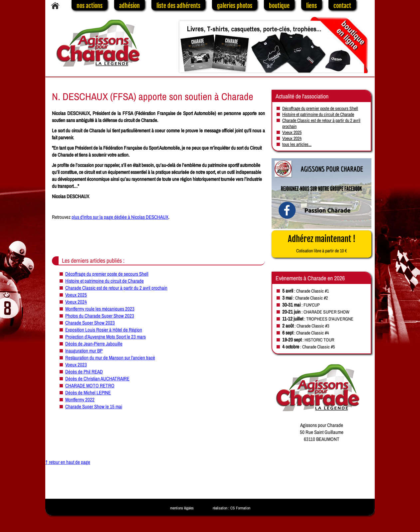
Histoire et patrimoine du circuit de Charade (105, 281)
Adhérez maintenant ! (322, 244)
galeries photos (235, 6)
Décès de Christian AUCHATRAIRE (97, 379)
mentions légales (182, 508)
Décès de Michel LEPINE (88, 393)
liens (312, 6)
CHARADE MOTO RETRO (90, 386)
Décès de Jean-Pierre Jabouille (94, 344)
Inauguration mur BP (84, 351)
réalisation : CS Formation (231, 508)
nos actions (90, 6)
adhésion (129, 6)
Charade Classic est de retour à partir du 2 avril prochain (116, 288)
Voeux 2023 (76, 365)
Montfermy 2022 (80, 399)
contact (342, 6)
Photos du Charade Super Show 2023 (100, 316)
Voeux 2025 (76, 295)
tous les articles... (297, 144)
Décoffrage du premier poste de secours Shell (107, 274)
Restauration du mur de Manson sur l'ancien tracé (110, 358)
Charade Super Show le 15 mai (94, 406)
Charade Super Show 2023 (90, 323)
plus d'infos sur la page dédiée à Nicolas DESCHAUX (120, 217)
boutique (279, 6)
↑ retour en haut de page (68, 462)
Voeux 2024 (76, 302)
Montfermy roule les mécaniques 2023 (100, 309)
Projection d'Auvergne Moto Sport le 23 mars (105, 337)
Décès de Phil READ (84, 372)
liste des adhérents (178, 6)
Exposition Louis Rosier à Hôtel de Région (104, 330)
